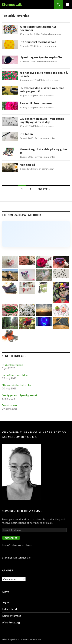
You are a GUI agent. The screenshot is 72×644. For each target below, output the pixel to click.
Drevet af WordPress (31, 639)
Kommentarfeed (12, 616)
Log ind (6, 602)
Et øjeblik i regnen (12, 365)
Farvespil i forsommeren (36, 103)
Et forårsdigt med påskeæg (38, 42)
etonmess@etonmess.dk (17, 557)
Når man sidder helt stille (16, 385)
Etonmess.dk (12, 4)
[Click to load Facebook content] (36, 234)
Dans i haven (9, 405)
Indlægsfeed (9, 609)
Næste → (44, 189)
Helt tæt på (27, 165)
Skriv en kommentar (51, 34)
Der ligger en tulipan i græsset (20, 395)
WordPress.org (11, 622)
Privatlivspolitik (10, 639)
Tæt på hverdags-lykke (15, 375)
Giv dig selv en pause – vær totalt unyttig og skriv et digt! (42, 120)
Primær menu (67, 4)
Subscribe (11, 538)
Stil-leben (26, 134)
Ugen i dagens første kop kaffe (41, 57)
